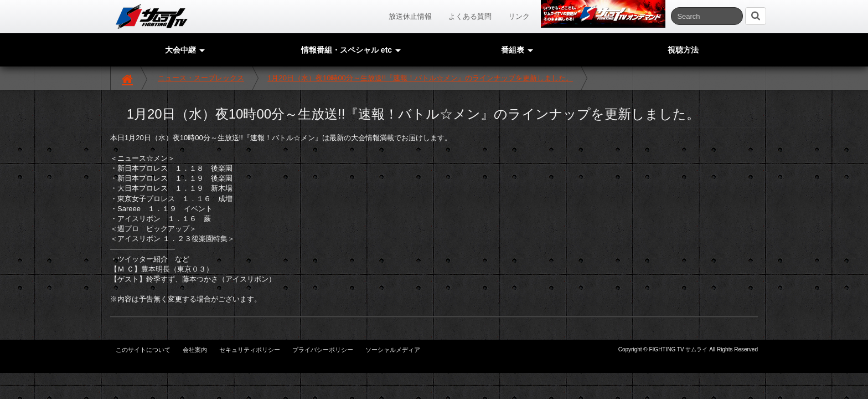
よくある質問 (470, 16)
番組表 (517, 50)
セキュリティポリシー (250, 350)
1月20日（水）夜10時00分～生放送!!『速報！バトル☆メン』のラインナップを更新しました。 (420, 78)
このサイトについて (143, 350)
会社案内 (195, 350)
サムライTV (152, 17)
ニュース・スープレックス (201, 78)
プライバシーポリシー (323, 350)
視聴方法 (683, 50)
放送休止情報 (410, 16)
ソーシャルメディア (393, 350)
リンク (519, 16)
